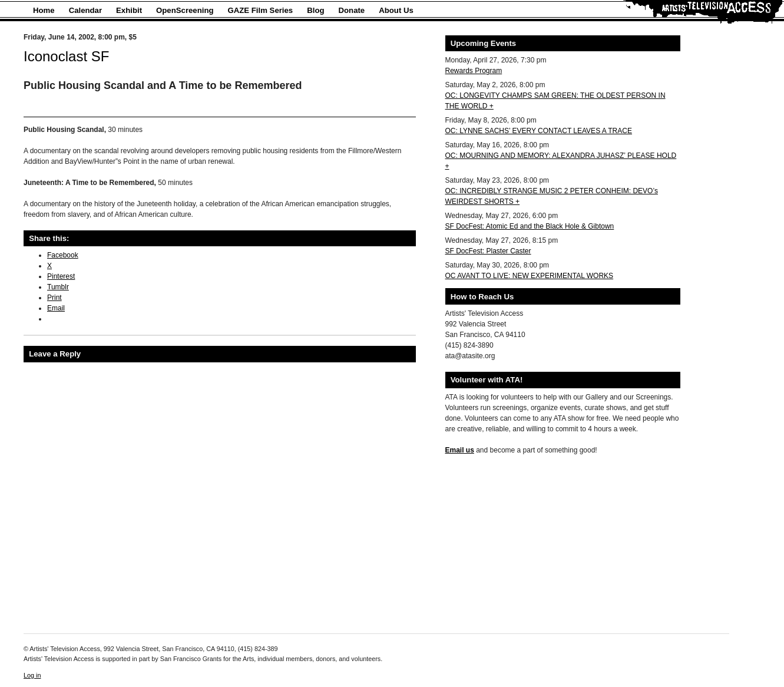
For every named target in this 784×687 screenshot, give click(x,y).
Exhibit (129, 10)
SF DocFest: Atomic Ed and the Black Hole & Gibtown (530, 226)
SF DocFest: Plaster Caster (488, 251)
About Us (396, 10)
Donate (352, 10)
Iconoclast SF (66, 56)
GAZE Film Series (261, 10)
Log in (32, 675)
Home (44, 10)
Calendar (85, 10)
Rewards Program (474, 71)
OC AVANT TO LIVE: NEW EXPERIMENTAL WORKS (530, 276)
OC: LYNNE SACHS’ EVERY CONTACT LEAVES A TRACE (539, 131)
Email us (460, 450)
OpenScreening (185, 10)
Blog (315, 10)
